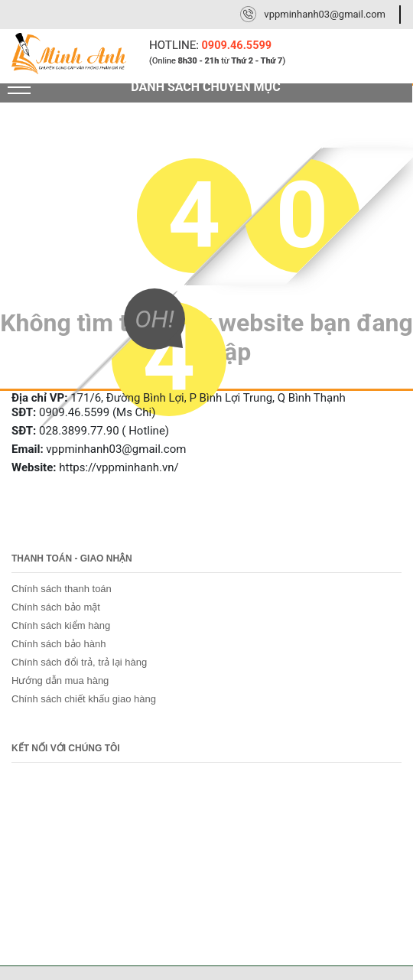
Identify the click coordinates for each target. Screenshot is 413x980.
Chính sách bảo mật (56, 607)
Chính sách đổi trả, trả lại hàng (79, 662)
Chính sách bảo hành (59, 644)
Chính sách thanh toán (62, 589)
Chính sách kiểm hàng (61, 625)
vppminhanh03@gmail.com (325, 14)
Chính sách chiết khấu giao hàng (84, 699)
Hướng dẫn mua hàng (60, 680)
